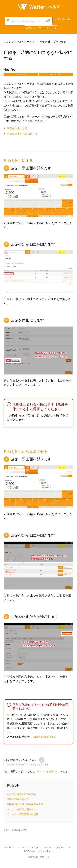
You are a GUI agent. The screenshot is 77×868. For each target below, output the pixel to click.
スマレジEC (44, 851)
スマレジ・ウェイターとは (41, 28)
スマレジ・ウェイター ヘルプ (21, 42)
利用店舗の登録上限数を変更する (25, 804)
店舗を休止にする (17, 128)
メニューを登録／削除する (22, 809)
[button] (42, 760)
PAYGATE (29, 851)
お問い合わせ (63, 19)
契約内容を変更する (18, 799)
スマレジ (9, 847)
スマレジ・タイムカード (57, 847)
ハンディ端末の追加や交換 (22, 794)
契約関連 (45, 42)
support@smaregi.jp (44, 737)
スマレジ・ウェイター (29, 847)
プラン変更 (60, 42)
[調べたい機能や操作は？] (29, 21)
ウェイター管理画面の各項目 (23, 814)
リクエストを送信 (46, 771)
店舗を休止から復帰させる (22, 134)
